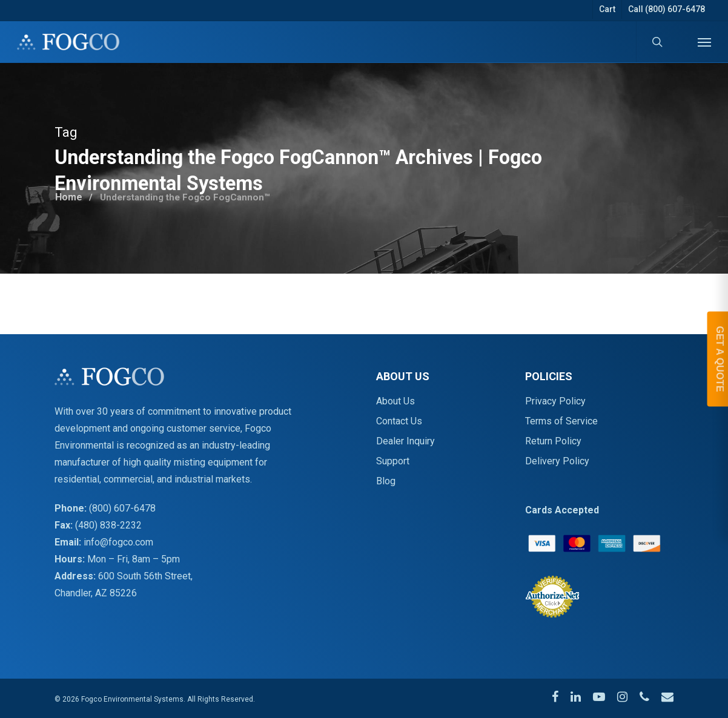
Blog (386, 481)
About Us (395, 401)
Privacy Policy (555, 401)
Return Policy (553, 441)
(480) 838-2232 (108, 525)
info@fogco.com (118, 542)
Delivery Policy (557, 461)
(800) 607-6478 (122, 508)
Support (393, 461)
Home (69, 195)
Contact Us (399, 421)
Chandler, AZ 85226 (96, 593)
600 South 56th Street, (145, 576)
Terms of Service (561, 421)
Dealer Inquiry (405, 441)
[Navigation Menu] (704, 42)
